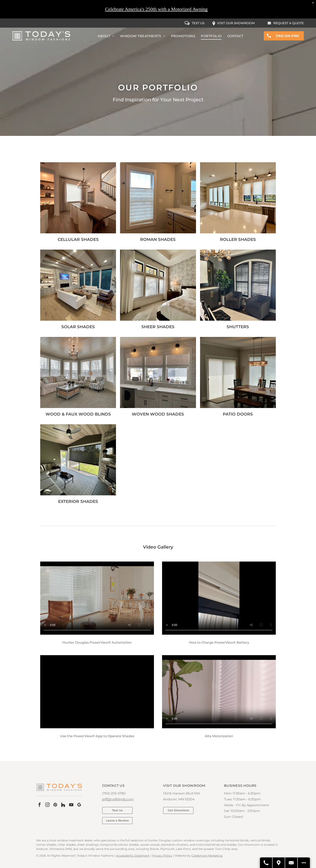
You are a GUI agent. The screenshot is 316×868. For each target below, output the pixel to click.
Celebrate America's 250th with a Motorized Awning (156, 9)
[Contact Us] (291, 863)
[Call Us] (266, 863)
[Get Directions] (279, 863)
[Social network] (63, 805)
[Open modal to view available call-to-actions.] (304, 863)
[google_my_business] (79, 805)
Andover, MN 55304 (179, 799)
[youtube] (71, 805)
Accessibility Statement (133, 856)
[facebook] (39, 805)
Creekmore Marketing (207, 856)
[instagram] (47, 805)
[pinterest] (55, 805)
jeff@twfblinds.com (118, 799)
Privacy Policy (162, 856)
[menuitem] (106, 36)
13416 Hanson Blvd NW (182, 793)
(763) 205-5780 (114, 793)
